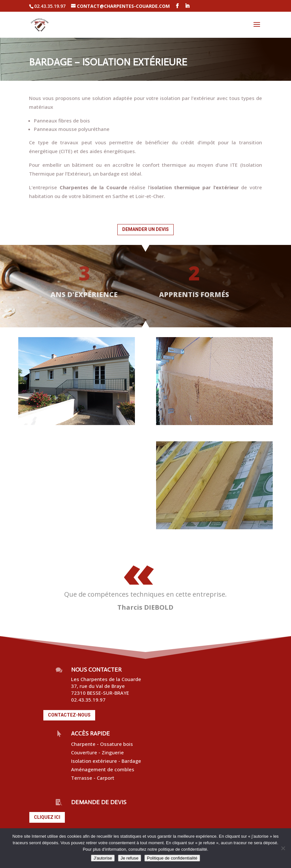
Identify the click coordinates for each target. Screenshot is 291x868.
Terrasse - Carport (93, 778)
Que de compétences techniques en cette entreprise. (145, 594)
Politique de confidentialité (172, 858)
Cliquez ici (47, 817)
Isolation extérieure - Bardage (107, 761)
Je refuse (130, 858)
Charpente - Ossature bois (102, 744)
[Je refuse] (283, 848)
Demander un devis (145, 229)
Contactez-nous (69, 715)
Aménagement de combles (103, 769)
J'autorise (103, 858)
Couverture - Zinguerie (98, 752)
